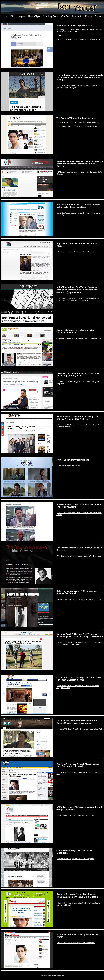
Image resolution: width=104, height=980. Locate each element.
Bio (12, 16)
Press (88, 16)
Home (4, 16)
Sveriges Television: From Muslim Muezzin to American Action (81, 729)
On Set (65, 16)
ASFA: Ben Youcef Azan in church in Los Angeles (76, 816)
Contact (99, 16)
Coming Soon (51, 16)
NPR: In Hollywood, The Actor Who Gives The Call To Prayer (80, 39)
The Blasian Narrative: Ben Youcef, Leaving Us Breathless (79, 556)
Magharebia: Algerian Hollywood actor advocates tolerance (79, 338)
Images (21, 16)
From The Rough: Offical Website (70, 466)
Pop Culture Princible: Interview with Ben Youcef (75, 252)
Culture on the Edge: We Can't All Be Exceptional (76, 859)
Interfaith (77, 16)
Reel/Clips (34, 16)
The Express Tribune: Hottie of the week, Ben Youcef (77, 126)
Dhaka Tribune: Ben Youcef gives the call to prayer (76, 943)
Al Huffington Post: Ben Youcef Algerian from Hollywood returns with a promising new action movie (78, 299)
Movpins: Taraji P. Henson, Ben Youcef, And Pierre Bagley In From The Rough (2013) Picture (79, 643)
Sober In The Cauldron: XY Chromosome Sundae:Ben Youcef (80, 599)
